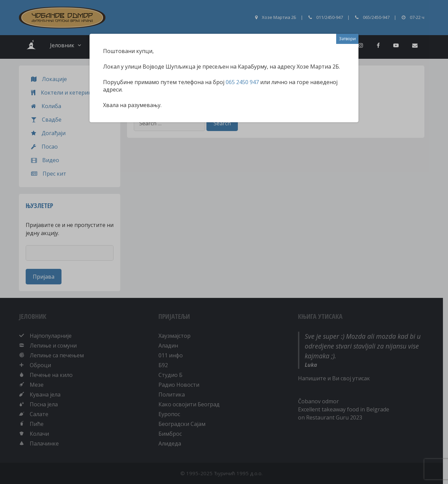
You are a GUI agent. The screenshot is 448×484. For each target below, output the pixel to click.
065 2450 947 (242, 82)
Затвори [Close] (347, 39)
